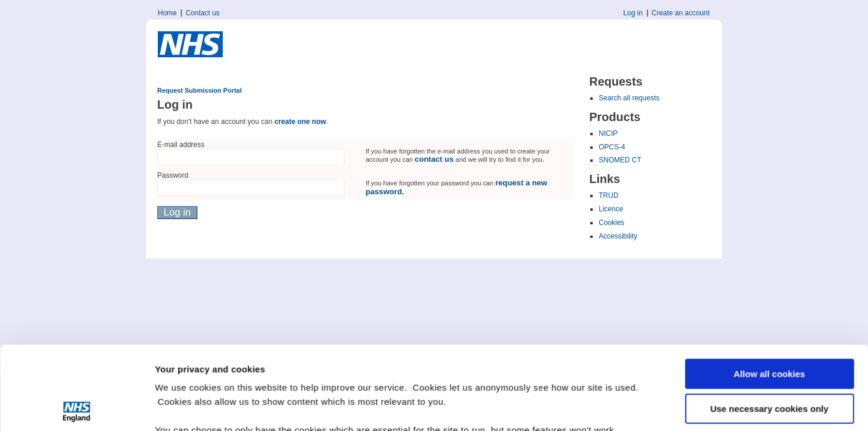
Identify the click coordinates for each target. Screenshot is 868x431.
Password (173, 175)
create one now (300, 122)
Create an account (681, 13)
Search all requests (629, 98)
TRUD (608, 195)
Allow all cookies (770, 291)
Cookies (611, 223)
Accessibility (618, 236)
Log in (633, 13)
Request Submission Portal (199, 90)
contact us (434, 159)
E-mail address (181, 145)
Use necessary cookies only (769, 325)
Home (167, 13)
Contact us (202, 13)
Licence (611, 209)
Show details (182, 408)
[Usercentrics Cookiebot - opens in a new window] (77, 408)
